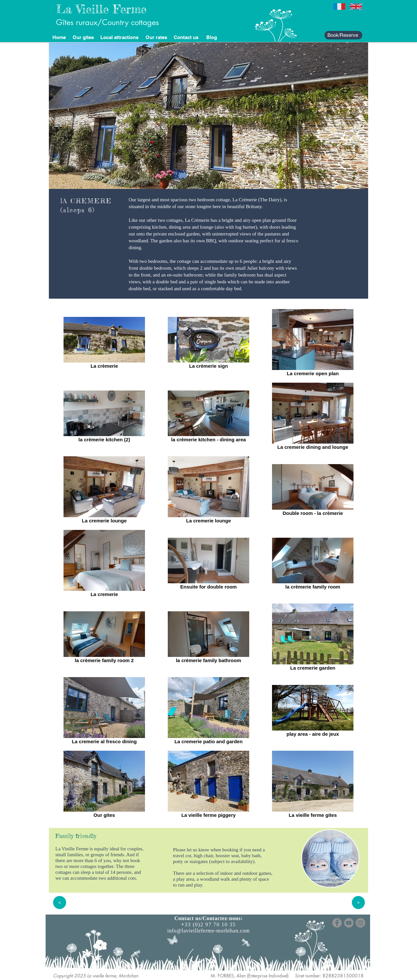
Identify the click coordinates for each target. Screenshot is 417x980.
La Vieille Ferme (101, 9)
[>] (358, 902)
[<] (60, 902)
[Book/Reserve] (343, 35)
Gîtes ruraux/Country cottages (108, 22)
